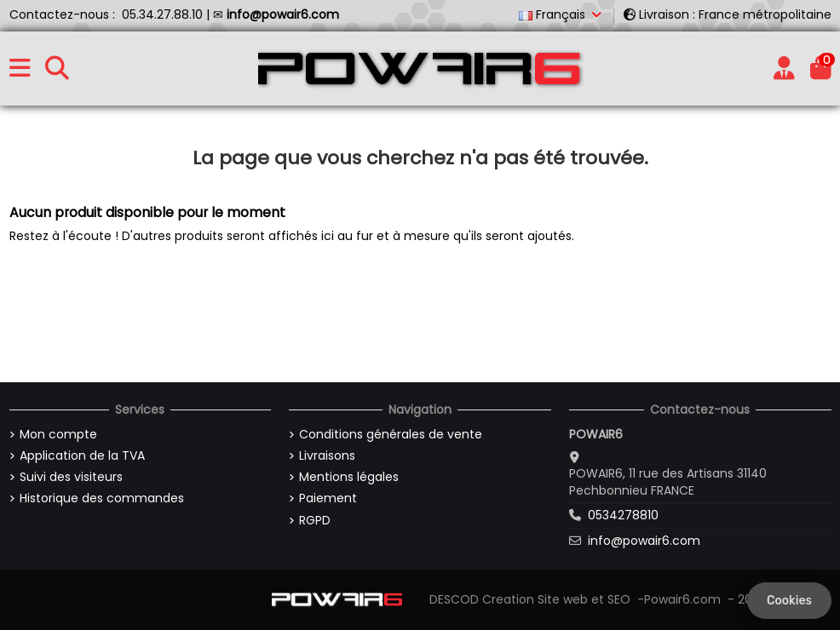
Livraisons (327, 456)
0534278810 (623, 515)
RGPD (315, 521)
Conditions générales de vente (391, 435)
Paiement (328, 498)
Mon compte (58, 435)
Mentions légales (349, 477)
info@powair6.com (644, 541)
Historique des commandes (102, 498)
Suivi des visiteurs (71, 477)
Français (561, 14)
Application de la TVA (82, 456)
